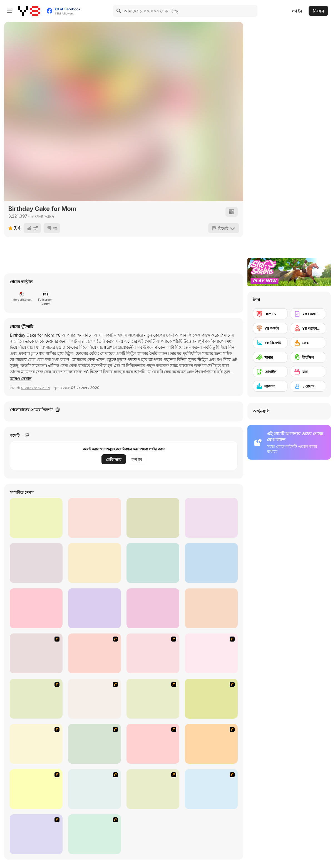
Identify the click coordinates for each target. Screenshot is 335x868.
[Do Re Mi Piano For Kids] (153, 608)
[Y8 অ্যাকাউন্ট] (308, 328)
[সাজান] (270, 386)
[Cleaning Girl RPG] (36, 518)
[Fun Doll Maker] (95, 563)
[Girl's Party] (36, 789)
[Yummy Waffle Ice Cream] (211, 563)
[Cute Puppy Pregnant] (153, 518)
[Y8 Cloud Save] (308, 314)
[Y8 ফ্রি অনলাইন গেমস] (29, 11)
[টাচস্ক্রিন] (308, 357)
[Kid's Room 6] (211, 744)
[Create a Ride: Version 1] (95, 653)
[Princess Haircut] (36, 563)
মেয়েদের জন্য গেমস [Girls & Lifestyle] (36, 388)
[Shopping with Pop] (153, 563)
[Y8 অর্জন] (270, 328)
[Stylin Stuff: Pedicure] (36, 834)
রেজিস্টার (114, 459)
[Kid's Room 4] (95, 744)
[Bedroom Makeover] (95, 834)
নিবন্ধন (318, 11)
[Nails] (95, 789)
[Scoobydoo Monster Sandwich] (211, 653)
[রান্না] (308, 372)
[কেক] (308, 343)
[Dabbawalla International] (36, 699)
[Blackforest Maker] (36, 608)
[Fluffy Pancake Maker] (211, 518)
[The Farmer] (36, 744)
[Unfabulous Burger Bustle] (211, 789)
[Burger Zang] (211, 699)
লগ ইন (297, 11)
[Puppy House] (95, 518)
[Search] (119, 11)
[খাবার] (270, 357)
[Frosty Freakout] (95, 699)
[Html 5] (270, 314)
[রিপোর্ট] (224, 228)
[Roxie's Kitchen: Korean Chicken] (211, 608)
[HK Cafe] (153, 789)
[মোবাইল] (270, 372)
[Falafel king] (153, 653)
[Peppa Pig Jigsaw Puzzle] (95, 608)
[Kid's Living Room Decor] (153, 744)
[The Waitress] (36, 653)
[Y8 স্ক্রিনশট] (270, 343)
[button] (21, 379)
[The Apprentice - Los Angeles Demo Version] (153, 699)
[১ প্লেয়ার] (308, 386)
